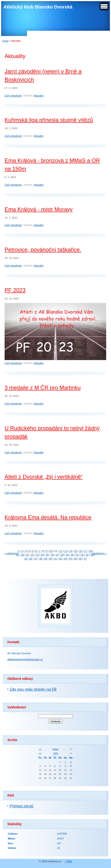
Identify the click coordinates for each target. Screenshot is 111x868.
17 (85, 551)
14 (71, 551)
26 (52, 555)
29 (67, 555)
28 (62, 555)
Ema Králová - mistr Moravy (39, 209)
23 (37, 555)
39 (46, 559)
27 (57, 555)
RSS (69, 861)
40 (51, 559)
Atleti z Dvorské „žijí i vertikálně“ (44, 477)
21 (28, 555)
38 (41, 559)
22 (32, 555)
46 (80, 559)
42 (60, 559)
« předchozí (11, 553)
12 (61, 551)
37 (36, 559)
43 (65, 559)
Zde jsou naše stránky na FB (33, 689)
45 (75, 559)
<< (40, 749)
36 (31, 559)
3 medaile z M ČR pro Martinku (43, 388)
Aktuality (39, 96)
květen (55, 749)
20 (23, 555)
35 (26, 559)
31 (77, 555)
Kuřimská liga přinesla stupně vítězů (49, 120)
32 (82, 555)
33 (87, 555)
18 (91, 551)
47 (85, 559)
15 (76, 551)
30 (72, 555)
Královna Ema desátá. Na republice (48, 517)
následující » (99, 553)
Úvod (5, 41)
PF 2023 (15, 290)
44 (70, 559)
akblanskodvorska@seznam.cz (25, 659)
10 (51, 551)
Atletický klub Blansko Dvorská (38, 7)
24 (42, 555)
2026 (56, 753)
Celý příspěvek (13, 96)
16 (81, 551)
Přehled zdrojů (21, 806)
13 (66, 551)
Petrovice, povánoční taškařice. (43, 250)
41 (55, 559)
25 (47, 555)
